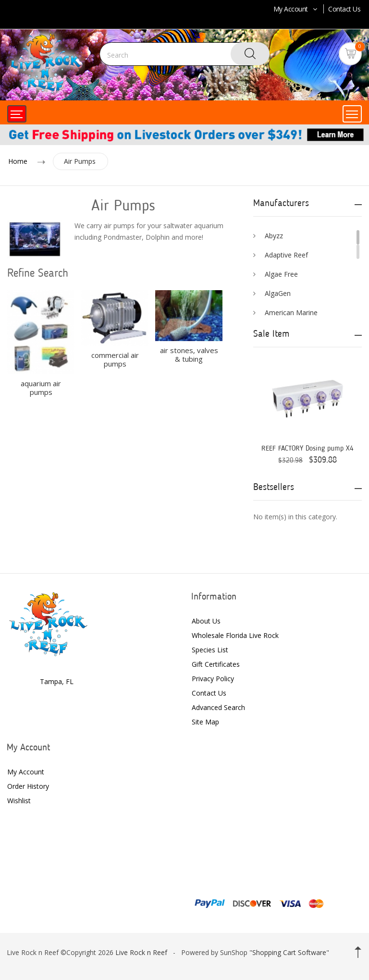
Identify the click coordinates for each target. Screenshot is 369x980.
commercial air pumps (115, 359)
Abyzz (274, 236)
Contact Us (344, 9)
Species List (210, 650)
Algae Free (281, 274)
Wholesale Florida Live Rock (235, 635)
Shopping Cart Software (289, 952)
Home (18, 161)
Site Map (205, 722)
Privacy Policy (213, 679)
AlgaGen (278, 293)
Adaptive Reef (286, 255)
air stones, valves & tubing (189, 355)
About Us (206, 621)
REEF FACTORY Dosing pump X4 (307, 449)
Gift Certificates (216, 664)
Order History (28, 786)
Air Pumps (80, 161)
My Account (296, 9)
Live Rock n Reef (141, 952)
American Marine (291, 312)
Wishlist (19, 801)
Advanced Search (218, 707)
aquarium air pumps (41, 388)
